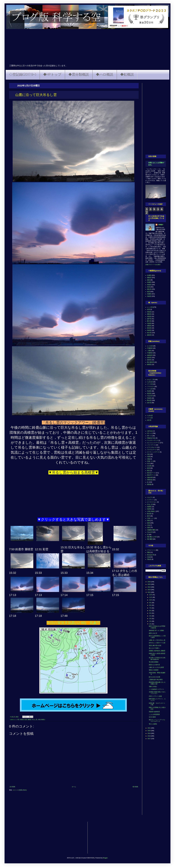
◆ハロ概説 (105, 75)
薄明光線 (150, 480)
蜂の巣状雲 (151, 362)
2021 (149, 728)
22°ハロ (150, 433)
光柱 (149, 454)
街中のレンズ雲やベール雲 (157, 643)
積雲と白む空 (153, 633)
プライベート (151, 550)
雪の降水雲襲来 (154, 662)
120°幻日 (150, 431)
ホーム (74, 787)
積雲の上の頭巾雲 (154, 665)
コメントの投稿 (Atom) (20, 790)
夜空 (149, 516)
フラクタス (151, 387)
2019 (149, 733)
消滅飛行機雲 (151, 530)
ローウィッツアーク (153, 452)
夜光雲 (149, 514)
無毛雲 (149, 328)
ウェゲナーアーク (153, 440)
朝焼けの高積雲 (154, 670)
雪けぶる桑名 (153, 724)
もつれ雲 (150, 346)
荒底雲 (149, 398)
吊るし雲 (35, 720)
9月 (150, 603)
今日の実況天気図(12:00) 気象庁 (73, 623)
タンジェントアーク (153, 443)
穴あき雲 (150, 396)
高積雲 (22, 720)
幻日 (149, 464)
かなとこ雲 (151, 380)
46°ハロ (150, 436)
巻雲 (149, 287)
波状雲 (149, 358)
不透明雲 (150, 348)
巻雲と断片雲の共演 (155, 646)
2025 (149, 584)
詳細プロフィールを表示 (153, 265)
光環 (149, 457)
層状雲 (149, 314)
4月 (150, 616)
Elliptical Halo (151, 438)
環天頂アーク (151, 473)
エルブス (150, 497)
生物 (149, 557)
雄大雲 (149, 333)
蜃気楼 (149, 484)
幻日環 (149, 466)
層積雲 (29, 720)
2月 (150, 621)
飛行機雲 (150, 539)
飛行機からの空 (152, 537)
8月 (150, 605)
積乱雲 (149, 289)
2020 (149, 731)
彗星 (149, 521)
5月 (150, 613)
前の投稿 (135, 787)
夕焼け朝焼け (41, 720)
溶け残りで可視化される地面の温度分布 (157, 658)
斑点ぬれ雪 (151, 555)
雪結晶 (149, 559)
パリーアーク (151, 445)
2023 (149, 590)
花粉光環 (150, 477)
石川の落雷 (152, 717)
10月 (151, 600)
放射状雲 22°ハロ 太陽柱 (156, 631)
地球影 (149, 507)
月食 (149, 525)
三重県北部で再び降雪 (156, 680)
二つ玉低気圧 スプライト (157, 689)
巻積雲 (149, 285)
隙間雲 (149, 364)
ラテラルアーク (152, 450)
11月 (151, 597)
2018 (149, 736)
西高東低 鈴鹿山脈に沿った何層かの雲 (157, 683)
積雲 (149, 292)
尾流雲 (149, 393)
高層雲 (149, 294)
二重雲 (149, 351)
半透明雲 (150, 353)
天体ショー (151, 518)
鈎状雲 (149, 330)
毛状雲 (149, 323)
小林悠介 (161, 225)
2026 (149, 582)
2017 (149, 739)
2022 (149, 592)
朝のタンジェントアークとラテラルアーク (157, 721)
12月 (151, 595)
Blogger (105, 858)
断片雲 (149, 321)
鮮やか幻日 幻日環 (154, 677)
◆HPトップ (52, 75)
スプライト (151, 500)
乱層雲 (149, 275)
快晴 (149, 523)
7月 (150, 608)
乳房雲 (149, 391)
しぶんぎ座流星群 (154, 714)
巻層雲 (149, 282)
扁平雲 (149, 319)
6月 (150, 611)
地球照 (149, 509)
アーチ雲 (150, 384)
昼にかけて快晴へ (154, 648)
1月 (150, 624)
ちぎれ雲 (150, 382)
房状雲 (149, 317)
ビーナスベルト (152, 502)
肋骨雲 (149, 360)
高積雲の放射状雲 (154, 712)
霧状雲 (149, 335)
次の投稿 (12, 787)
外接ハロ (150, 461)
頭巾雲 (149, 403)
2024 (149, 587)
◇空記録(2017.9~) (23, 75)
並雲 (149, 309)
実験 (149, 552)
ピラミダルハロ (152, 447)
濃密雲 (149, 326)
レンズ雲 (17, 720)
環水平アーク (151, 475)
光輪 (149, 459)
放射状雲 (150, 355)
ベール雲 (150, 389)
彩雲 (26, 720)
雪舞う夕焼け (153, 687)
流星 (149, 528)
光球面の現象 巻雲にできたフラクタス (157, 693)
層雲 (149, 280)
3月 (150, 619)
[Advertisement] (87, 47)
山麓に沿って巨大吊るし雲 (157, 640)
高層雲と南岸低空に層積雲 (157, 651)
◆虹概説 (127, 75)
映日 (149, 471)
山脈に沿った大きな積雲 (156, 667)
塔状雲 (149, 312)
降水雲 (149, 400)
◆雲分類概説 (79, 75)
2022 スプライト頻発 (155, 696)
